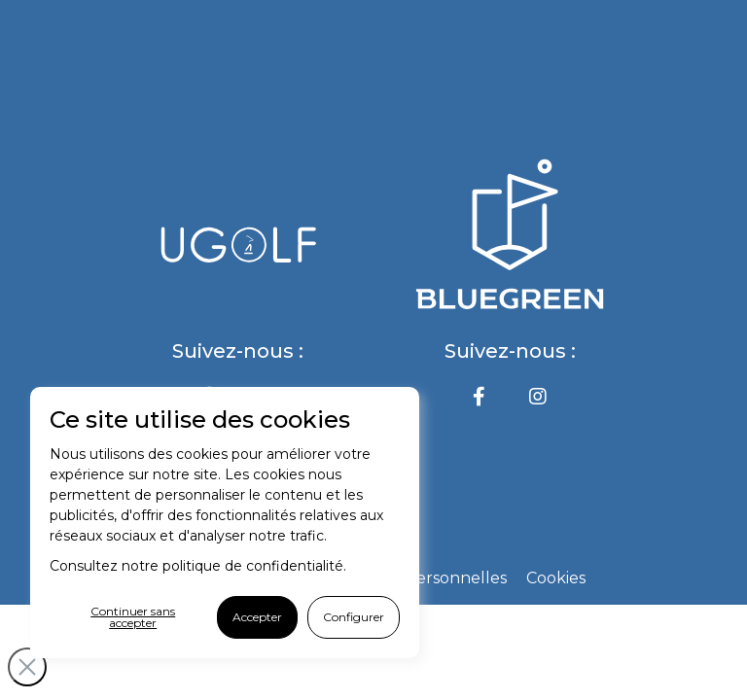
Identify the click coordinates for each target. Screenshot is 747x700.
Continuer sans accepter (133, 617)
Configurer (354, 617)
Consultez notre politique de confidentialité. (198, 566)
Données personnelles (419, 578)
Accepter (257, 617)
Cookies (556, 578)
